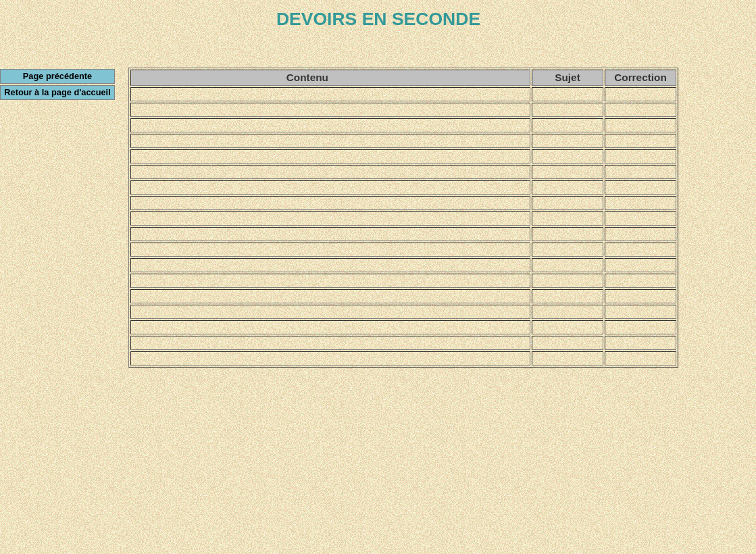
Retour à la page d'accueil (57, 92)
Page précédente (57, 76)
